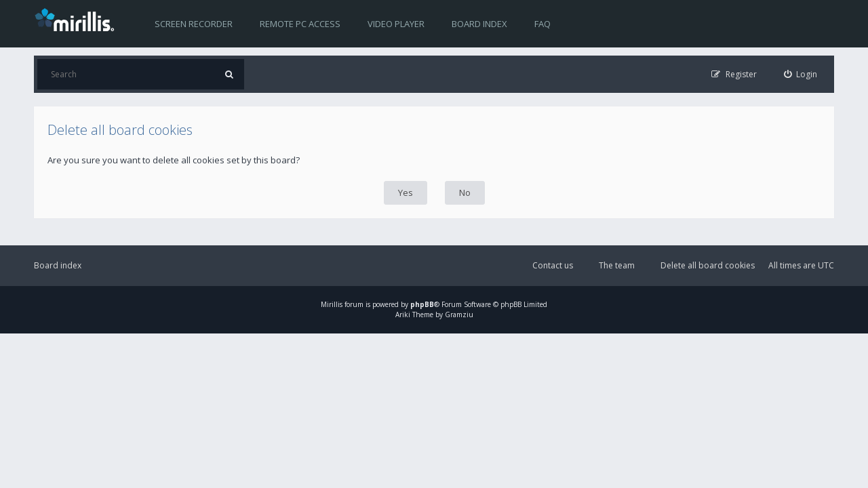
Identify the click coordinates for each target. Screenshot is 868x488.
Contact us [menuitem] (553, 265)
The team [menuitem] (617, 265)
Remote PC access (300, 24)
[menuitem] (801, 74)
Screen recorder (194, 24)
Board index (479, 24)
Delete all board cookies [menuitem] (708, 265)
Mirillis (332, 304)
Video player (396, 24)
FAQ (542, 24)
